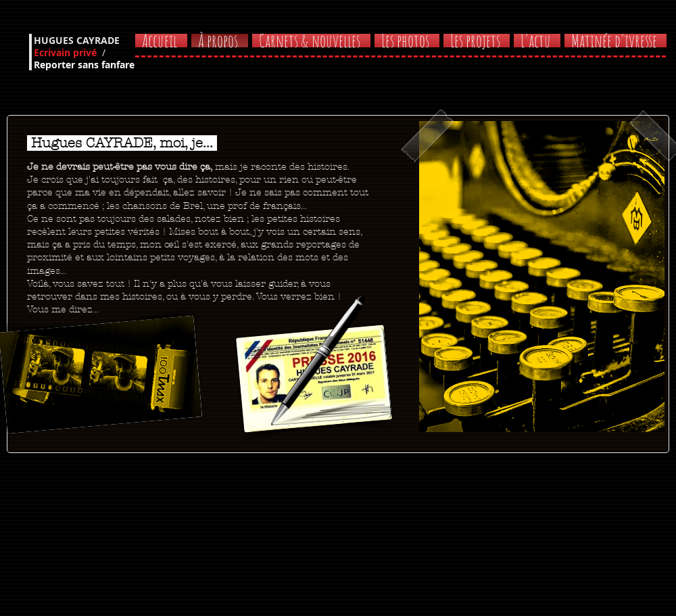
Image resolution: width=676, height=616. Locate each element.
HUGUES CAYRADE (77, 40)
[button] (614, 41)
